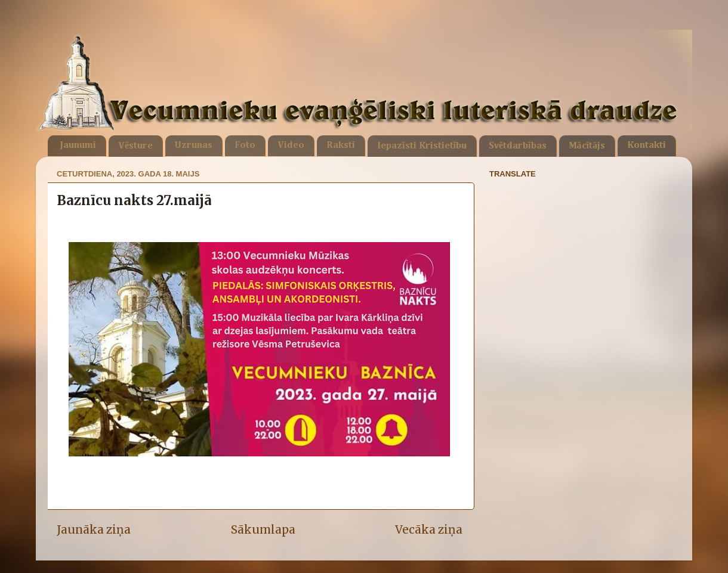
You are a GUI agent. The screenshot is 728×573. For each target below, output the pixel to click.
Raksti (341, 145)
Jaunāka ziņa (94, 529)
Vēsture (135, 146)
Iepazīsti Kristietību (422, 146)
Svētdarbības (518, 146)
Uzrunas (194, 145)
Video (291, 145)
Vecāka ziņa (429, 529)
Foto (245, 145)
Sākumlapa (263, 529)
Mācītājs (587, 146)
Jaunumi (78, 145)
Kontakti (647, 145)
